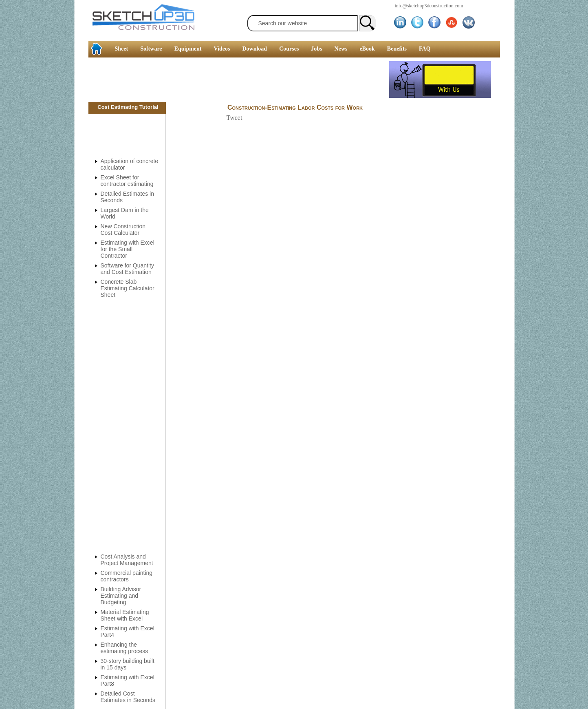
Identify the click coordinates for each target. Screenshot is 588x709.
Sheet (122, 49)
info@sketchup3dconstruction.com (429, 6)
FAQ (425, 49)
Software (151, 49)
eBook (367, 49)
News (341, 49)
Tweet (235, 118)
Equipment (188, 49)
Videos (222, 49)
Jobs (316, 49)
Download (254, 49)
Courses (289, 49)
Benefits (397, 49)
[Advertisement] (239, 80)
